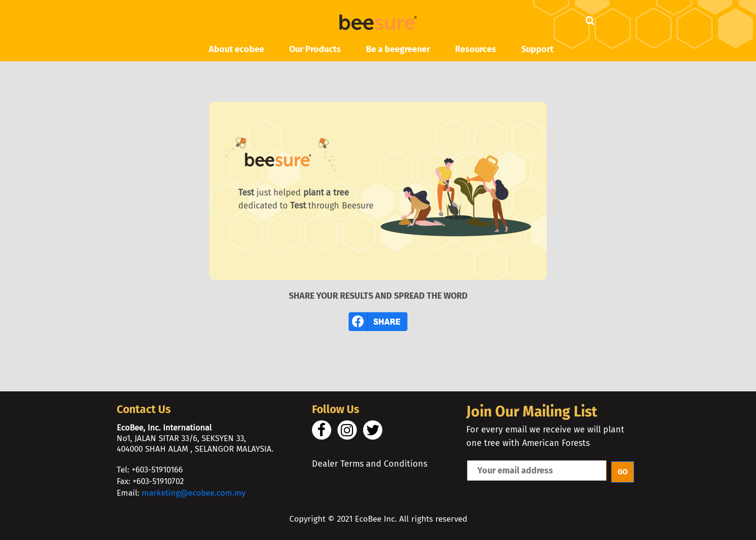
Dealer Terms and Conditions (370, 464)
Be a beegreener (398, 49)
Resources (476, 49)
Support (537, 49)
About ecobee (236, 49)
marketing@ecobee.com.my (194, 493)
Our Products (315, 49)
